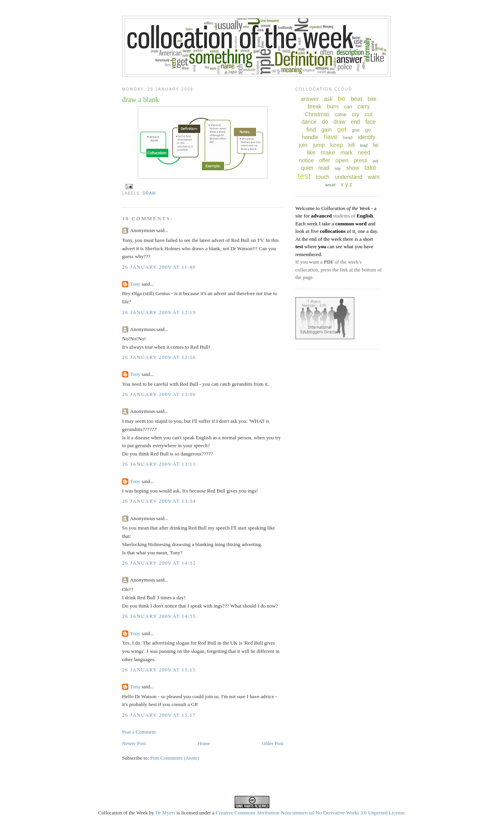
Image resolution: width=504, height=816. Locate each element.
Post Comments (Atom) (175, 758)
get (342, 129)
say (338, 168)
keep (336, 145)
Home (204, 743)
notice (306, 160)
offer (324, 160)
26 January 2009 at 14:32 (159, 563)
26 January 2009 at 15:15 (159, 670)
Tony (135, 284)
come (341, 115)
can (348, 107)
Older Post (273, 743)
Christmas (317, 114)
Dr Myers (165, 813)
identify (367, 137)
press (361, 160)
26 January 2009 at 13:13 (159, 464)
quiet (307, 168)
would (330, 185)
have (331, 137)
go (368, 130)
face (371, 122)
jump (319, 145)
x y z (346, 184)
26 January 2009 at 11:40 (159, 267)
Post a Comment (139, 732)
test (304, 176)
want (374, 177)
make (328, 152)
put (376, 161)
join (303, 145)
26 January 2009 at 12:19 (159, 312)
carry (364, 106)
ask (328, 99)
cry (356, 114)
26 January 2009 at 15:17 (159, 715)
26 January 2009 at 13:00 (159, 394)
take (370, 168)
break (314, 106)
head (348, 138)
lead (364, 146)
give (356, 130)
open (342, 160)
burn (333, 106)
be (342, 99)
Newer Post (134, 743)
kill (352, 145)
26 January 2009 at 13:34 (159, 501)
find (311, 129)
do (325, 122)
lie (376, 145)
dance (309, 122)
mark (347, 152)
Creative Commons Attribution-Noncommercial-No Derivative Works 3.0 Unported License (310, 813)
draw (149, 193)
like (311, 152)
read (324, 168)
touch (322, 177)
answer (310, 99)
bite (372, 99)
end (355, 122)
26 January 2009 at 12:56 (159, 357)
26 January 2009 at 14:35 (159, 616)
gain (326, 130)
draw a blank (141, 100)
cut (369, 114)
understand (348, 177)
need (364, 152)
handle (310, 137)
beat (357, 99)
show (353, 168)
